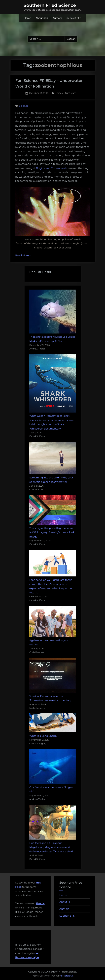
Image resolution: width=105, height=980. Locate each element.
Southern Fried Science (50, 5)
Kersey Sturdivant (66, 93)
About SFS (42, 18)
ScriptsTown (67, 976)
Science (24, 106)
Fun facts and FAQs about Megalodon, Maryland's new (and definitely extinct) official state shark (52, 847)
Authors (57, 18)
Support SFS (74, 18)
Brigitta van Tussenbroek (51, 168)
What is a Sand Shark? (43, 736)
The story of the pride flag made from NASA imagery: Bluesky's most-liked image (52, 532)
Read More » (23, 256)
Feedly (40, 903)
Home (27, 18)
